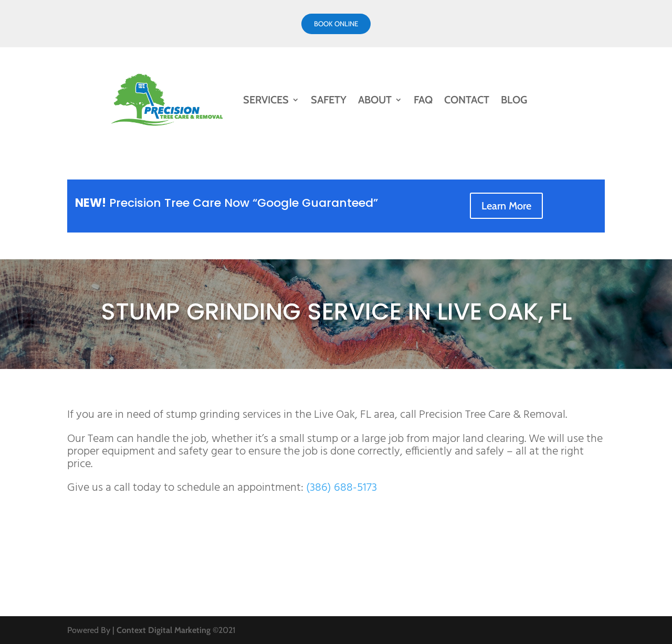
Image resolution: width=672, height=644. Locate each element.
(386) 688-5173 (342, 488)
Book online (336, 24)
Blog (514, 100)
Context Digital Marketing (164, 630)
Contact (467, 100)
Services (266, 100)
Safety (329, 100)
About (375, 100)
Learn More (506, 206)
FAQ (423, 100)
